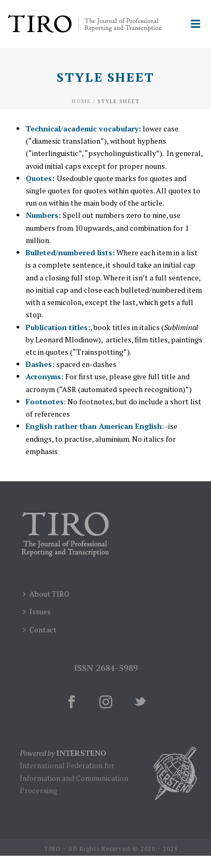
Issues (37, 611)
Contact (40, 630)
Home (81, 101)
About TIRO (46, 594)
